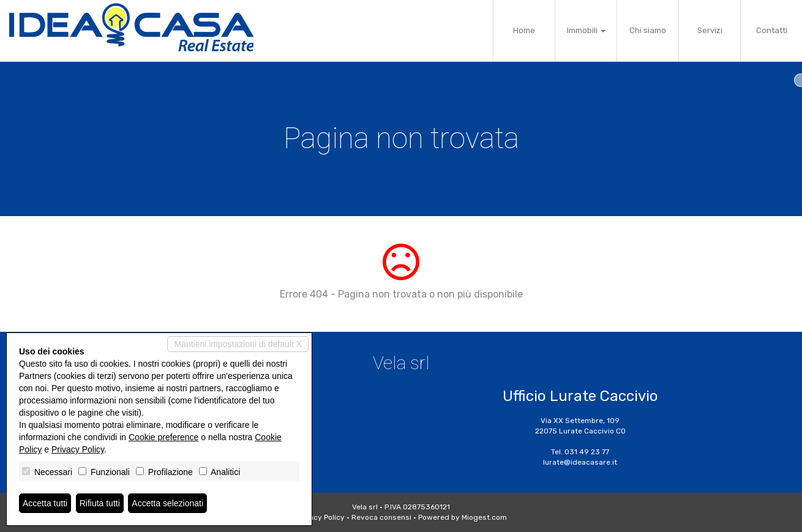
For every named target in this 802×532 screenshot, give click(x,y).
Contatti (772, 30)
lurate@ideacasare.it (580, 462)
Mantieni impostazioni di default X (238, 344)
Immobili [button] (586, 30)
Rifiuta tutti (100, 503)
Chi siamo (648, 30)
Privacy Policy (320, 517)
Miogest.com (484, 517)
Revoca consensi (381, 517)
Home (524, 30)
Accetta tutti (45, 503)
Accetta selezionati (167, 503)
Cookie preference (163, 437)
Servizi (710, 30)
